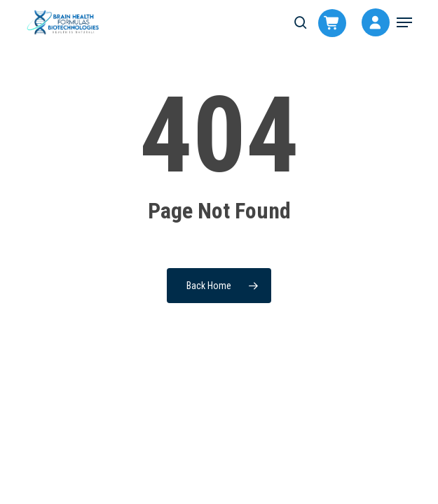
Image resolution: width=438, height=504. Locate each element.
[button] (404, 22)
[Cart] (325, 25)
